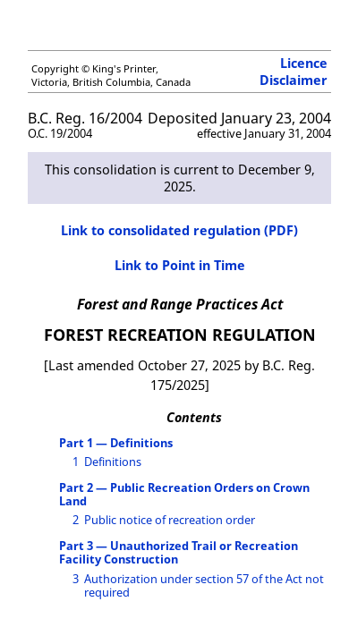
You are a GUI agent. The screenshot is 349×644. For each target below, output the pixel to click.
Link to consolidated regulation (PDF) (179, 230)
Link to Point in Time (180, 265)
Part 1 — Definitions (116, 443)
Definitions (113, 462)
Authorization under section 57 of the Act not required (204, 585)
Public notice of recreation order (170, 520)
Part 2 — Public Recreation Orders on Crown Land (184, 494)
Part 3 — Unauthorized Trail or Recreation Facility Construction (179, 552)
